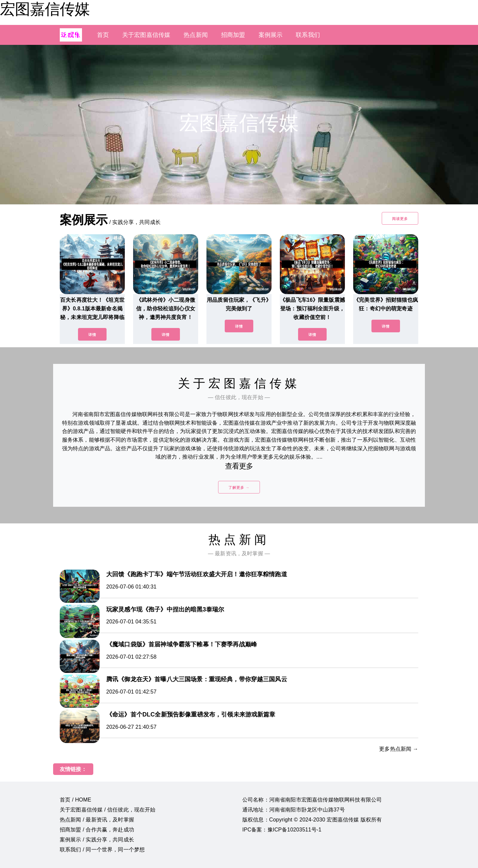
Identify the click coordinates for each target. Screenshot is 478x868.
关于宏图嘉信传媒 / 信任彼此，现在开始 (108, 810)
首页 (103, 35)
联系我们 (308, 35)
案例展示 (271, 35)
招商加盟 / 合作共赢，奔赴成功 (97, 830)
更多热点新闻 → (399, 749)
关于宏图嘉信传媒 (146, 35)
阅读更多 (400, 219)
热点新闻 (196, 35)
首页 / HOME (76, 800)
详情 (92, 335)
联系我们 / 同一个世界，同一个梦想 (102, 850)
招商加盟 (233, 35)
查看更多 (239, 466)
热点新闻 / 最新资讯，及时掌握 (97, 820)
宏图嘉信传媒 (45, 9)
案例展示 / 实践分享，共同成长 (97, 840)
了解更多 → (239, 488)
